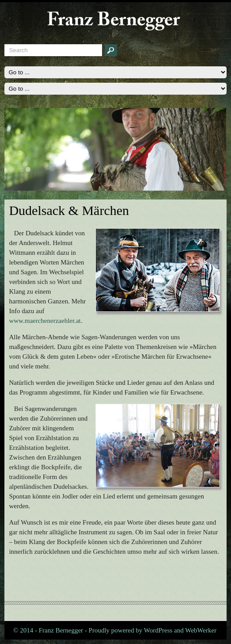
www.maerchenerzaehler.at (45, 321)
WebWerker (201, 630)
